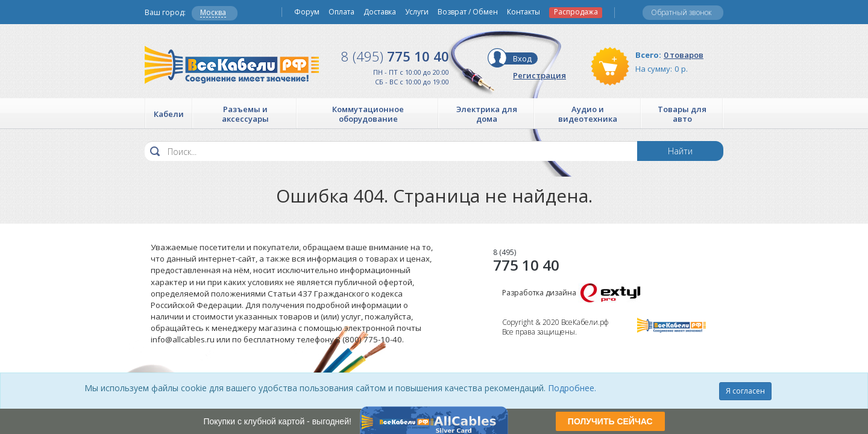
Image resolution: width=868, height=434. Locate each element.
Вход (522, 58)
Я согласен (745, 391)
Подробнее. (572, 388)
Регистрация (539, 75)
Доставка (380, 12)
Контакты (524, 12)
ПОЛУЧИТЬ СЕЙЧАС (610, 421)
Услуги (417, 12)
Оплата (341, 12)
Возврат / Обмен (468, 12)
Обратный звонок (681, 12)
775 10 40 (395, 56)
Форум (307, 12)
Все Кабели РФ (232, 65)
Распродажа (576, 12)
